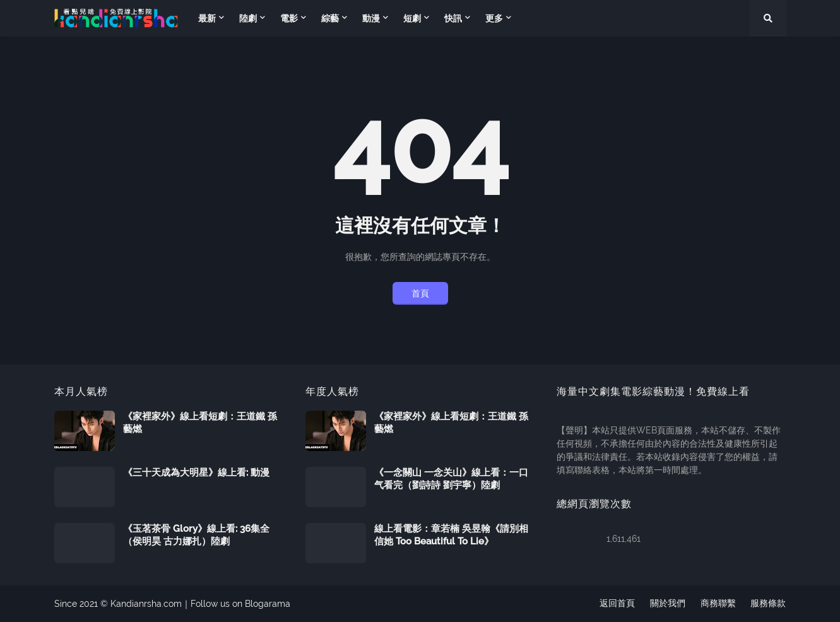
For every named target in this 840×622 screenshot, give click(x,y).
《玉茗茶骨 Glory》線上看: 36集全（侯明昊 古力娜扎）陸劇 (196, 535)
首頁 (420, 293)
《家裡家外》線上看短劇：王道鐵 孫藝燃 (200, 423)
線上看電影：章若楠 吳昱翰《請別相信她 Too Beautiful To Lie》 (451, 535)
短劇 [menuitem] (412, 18)
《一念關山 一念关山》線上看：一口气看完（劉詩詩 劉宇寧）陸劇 (451, 479)
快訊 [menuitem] (453, 18)
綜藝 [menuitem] (330, 18)
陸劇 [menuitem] (248, 18)
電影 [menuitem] (289, 18)
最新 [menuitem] (207, 18)
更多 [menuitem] (494, 18)
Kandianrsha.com (146, 604)
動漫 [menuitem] (371, 18)
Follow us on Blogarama (240, 604)
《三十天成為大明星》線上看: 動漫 (196, 472)
